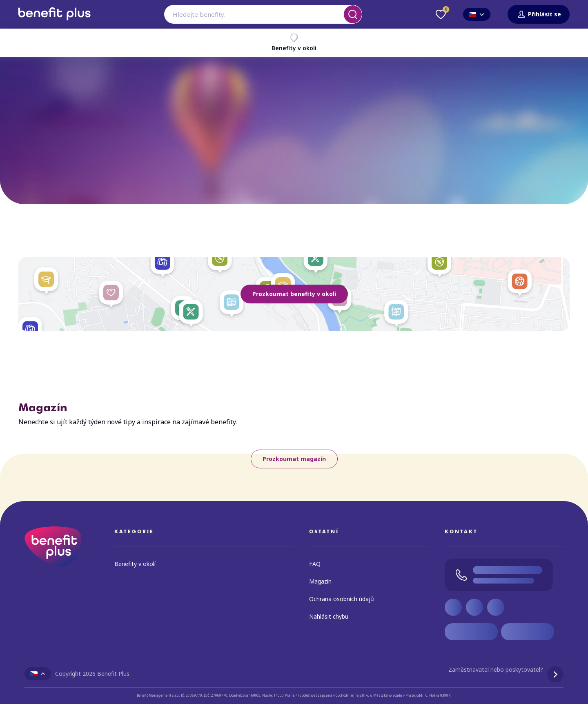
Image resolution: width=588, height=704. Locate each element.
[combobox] (263, 14)
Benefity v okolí (294, 42)
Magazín (320, 581)
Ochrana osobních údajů (342, 599)
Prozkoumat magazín (294, 459)
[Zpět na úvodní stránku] (55, 23)
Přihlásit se (539, 14)
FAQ (315, 564)
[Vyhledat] (353, 14)
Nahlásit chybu (329, 616)
